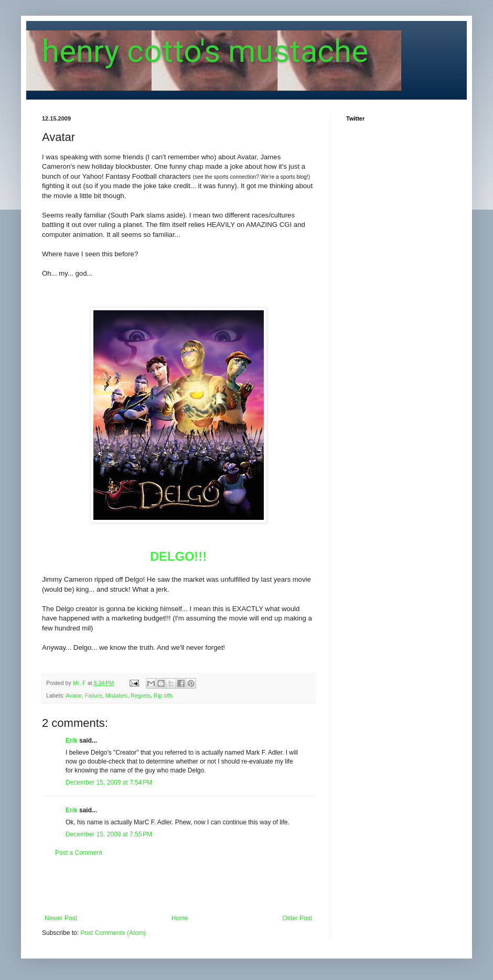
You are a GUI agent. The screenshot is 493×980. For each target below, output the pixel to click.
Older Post (297, 918)
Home (180, 918)
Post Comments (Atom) (113, 933)
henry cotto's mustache (205, 51)
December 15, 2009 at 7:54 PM (109, 782)
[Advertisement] (178, 886)
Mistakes (117, 695)
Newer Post (61, 918)
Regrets (141, 695)
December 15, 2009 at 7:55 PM (109, 834)
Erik (72, 741)
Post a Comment (78, 853)
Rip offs (163, 695)
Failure (94, 695)
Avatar (73, 695)
